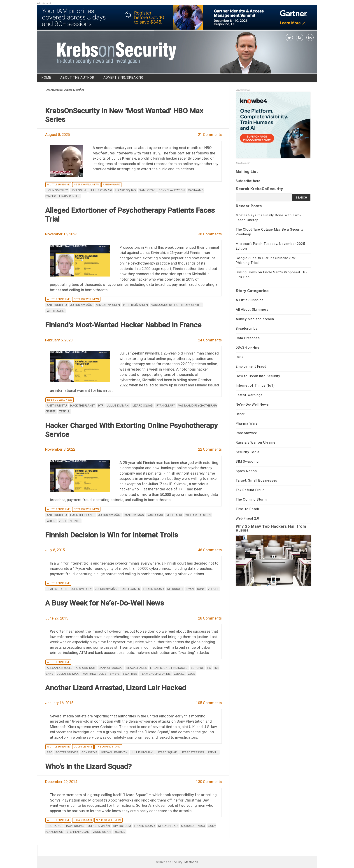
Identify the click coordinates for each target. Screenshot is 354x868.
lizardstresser (192, 752)
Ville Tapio (174, 515)
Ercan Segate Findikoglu (169, 668)
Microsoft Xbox (193, 826)
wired (51, 521)
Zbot (63, 521)
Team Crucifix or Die (155, 674)
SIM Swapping (247, 461)
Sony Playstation (172, 190)
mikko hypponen (108, 305)
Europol (197, 668)
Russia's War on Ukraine (255, 442)
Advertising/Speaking (123, 78)
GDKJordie (89, 752)
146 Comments (209, 550)
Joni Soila (79, 190)
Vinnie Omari (102, 832)
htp (101, 406)
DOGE (240, 357)
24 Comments (210, 340)
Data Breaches (248, 338)
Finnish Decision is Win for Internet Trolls (112, 535)
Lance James (130, 589)
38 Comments (210, 234)
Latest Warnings (249, 395)
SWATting (130, 674)
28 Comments (210, 618)
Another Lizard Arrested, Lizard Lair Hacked (116, 688)
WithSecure (56, 311)
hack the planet (83, 406)
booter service (67, 752)
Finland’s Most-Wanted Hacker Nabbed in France (123, 325)
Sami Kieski (147, 190)
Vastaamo (155, 515)
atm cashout (86, 668)
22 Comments (210, 449)
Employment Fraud (251, 367)
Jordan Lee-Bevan (114, 752)
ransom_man (134, 515)
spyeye (115, 674)
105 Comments (209, 703)
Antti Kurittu (57, 305)
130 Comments (209, 782)
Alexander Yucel (59, 668)
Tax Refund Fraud (250, 490)
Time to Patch (247, 509)
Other (240, 414)
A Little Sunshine (58, 185)
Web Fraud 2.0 (247, 518)
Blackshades (137, 668)
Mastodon (191, 862)
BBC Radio (54, 826)
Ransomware (111, 185)
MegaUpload (168, 826)
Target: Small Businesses (256, 480)
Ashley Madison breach (255, 319)
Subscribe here (248, 181)
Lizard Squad (126, 190)
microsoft (175, 589)
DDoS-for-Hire (83, 747)
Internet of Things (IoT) (255, 386)
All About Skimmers (252, 310)
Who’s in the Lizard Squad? (88, 766)
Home (46, 78)
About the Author (77, 78)
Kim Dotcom (122, 826)
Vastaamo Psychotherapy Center (176, 305)
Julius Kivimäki (101, 190)
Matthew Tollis (94, 674)
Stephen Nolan (78, 832)
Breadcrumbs (83, 820)
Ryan (190, 589)
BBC (49, 752)
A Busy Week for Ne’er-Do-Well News (105, 603)
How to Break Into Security (258, 376)
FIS (209, 668)
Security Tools (248, 452)
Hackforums (75, 826)
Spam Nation (246, 471)
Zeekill (64, 411)
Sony (201, 589)
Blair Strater (57, 589)
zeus (191, 674)
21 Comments (210, 135)
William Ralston (198, 515)
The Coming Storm (108, 747)
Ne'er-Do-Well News (86, 185)
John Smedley (57, 190)
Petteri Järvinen (136, 305)
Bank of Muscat (111, 668)
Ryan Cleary (166, 406)
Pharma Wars (247, 423)
